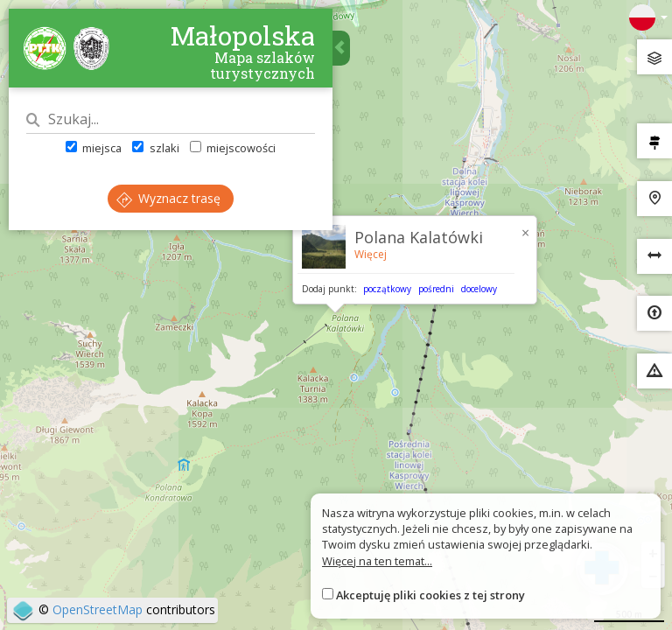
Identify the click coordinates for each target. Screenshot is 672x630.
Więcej (371, 254)
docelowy (479, 289)
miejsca (94, 148)
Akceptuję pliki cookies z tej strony (430, 595)
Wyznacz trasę (168, 198)
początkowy (387, 289)
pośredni (436, 289)
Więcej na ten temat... (377, 561)
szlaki (155, 148)
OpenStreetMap (98, 609)
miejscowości (233, 148)
